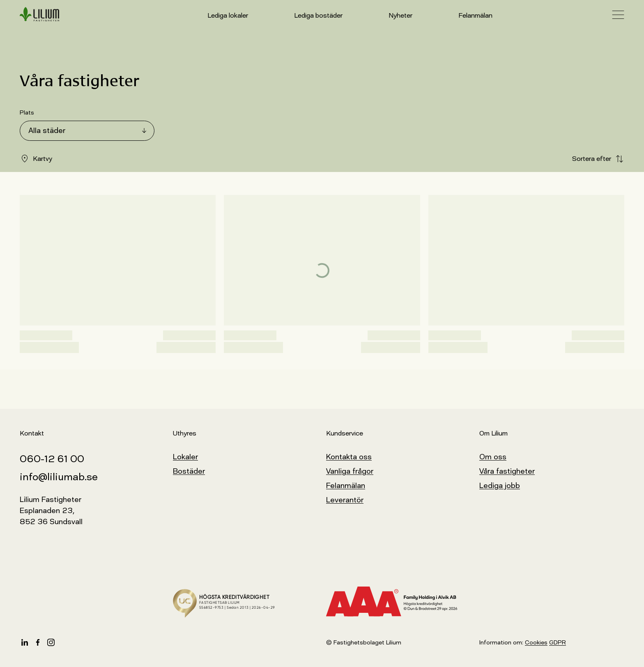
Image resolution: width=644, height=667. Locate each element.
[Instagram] (51, 642)
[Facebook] (38, 642)
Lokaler (185, 457)
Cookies (536, 643)
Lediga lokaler (228, 15)
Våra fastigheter (507, 471)
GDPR (558, 643)
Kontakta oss (349, 457)
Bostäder (189, 471)
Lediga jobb (500, 486)
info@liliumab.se (59, 477)
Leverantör (345, 500)
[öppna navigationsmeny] (618, 15)
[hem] (39, 15)
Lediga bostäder (318, 15)
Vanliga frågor (350, 471)
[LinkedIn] (25, 642)
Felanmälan (475, 15)
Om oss (493, 457)
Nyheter (400, 15)
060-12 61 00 (52, 459)
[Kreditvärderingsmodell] (399, 602)
